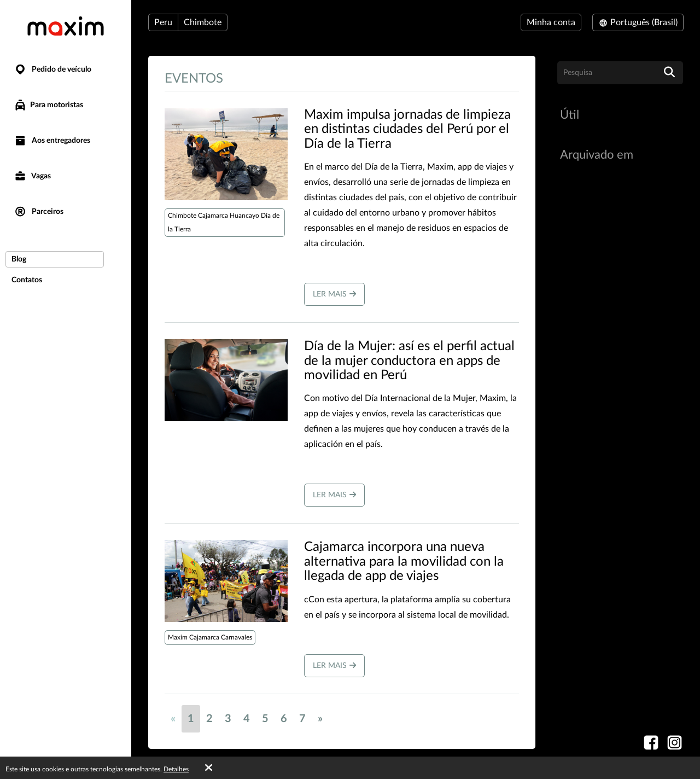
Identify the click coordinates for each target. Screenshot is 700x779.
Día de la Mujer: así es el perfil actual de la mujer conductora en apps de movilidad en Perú (409, 361)
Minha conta (551, 22)
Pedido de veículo (52, 70)
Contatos (27, 280)
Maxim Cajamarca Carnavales (210, 637)
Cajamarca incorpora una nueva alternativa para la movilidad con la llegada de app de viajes (404, 562)
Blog (19, 259)
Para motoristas (48, 105)
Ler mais (334, 294)
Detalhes (176, 769)
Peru (163, 22)
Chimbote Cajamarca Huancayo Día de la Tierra (224, 222)
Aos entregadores (52, 141)
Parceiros (39, 212)
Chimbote (203, 22)
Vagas (32, 176)
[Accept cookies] (209, 768)
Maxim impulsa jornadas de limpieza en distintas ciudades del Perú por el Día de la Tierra (407, 129)
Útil (570, 115)
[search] (669, 73)
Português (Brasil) (638, 22)
